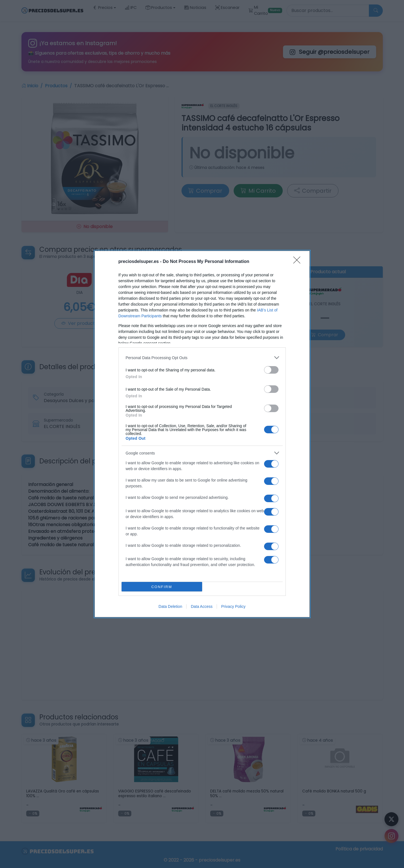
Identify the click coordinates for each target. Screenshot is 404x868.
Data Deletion (170, 606)
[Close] (299, 262)
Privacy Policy (233, 606)
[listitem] (202, 358)
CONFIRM (162, 587)
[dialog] (202, 434)
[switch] (271, 370)
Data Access (202, 606)
